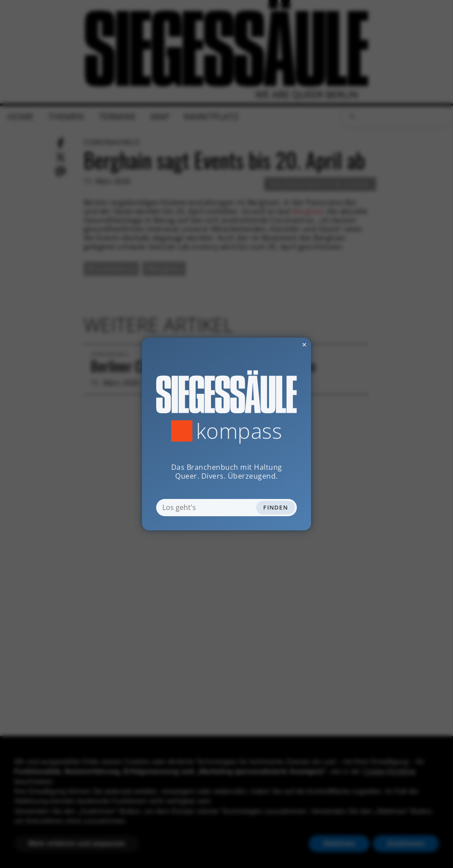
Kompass (239, 431)
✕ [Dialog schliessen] (283, 345)
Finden (276, 507)
